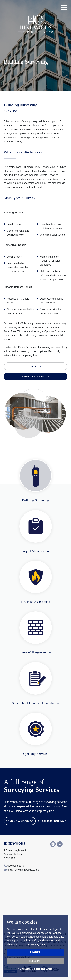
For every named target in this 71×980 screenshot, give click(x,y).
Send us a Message (20, 821)
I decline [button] (35, 961)
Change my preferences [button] (35, 969)
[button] (64, 8)
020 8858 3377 (56, 821)
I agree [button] (35, 953)
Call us (36, 366)
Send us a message (35, 376)
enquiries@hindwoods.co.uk (23, 870)
